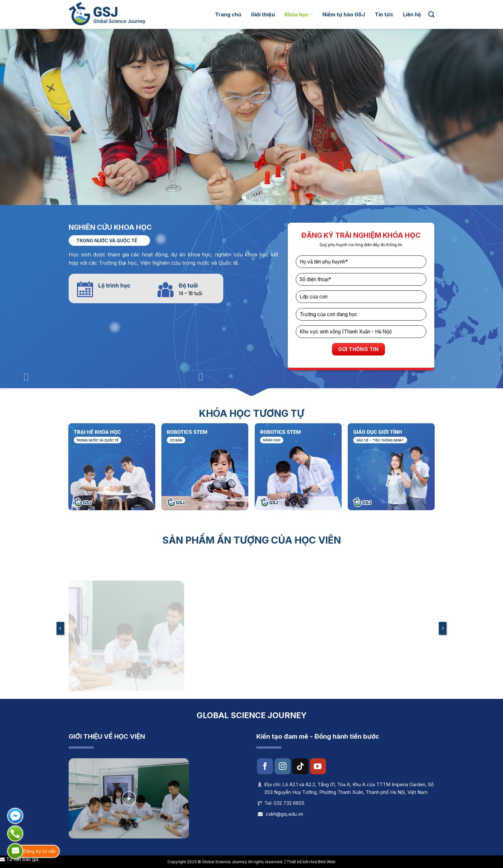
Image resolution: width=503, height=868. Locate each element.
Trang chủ (228, 14)
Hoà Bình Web (322, 862)
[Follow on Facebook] (265, 766)
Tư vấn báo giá (19, 859)
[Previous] (60, 628)
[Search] (431, 14)
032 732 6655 (289, 803)
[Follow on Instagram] (283, 766)
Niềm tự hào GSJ (344, 14)
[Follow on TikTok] (300, 766)
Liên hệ (412, 14)
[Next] (443, 628)
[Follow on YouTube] (318, 766)
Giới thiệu (263, 14)
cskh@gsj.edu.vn (284, 814)
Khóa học (299, 14)
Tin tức (384, 14)
